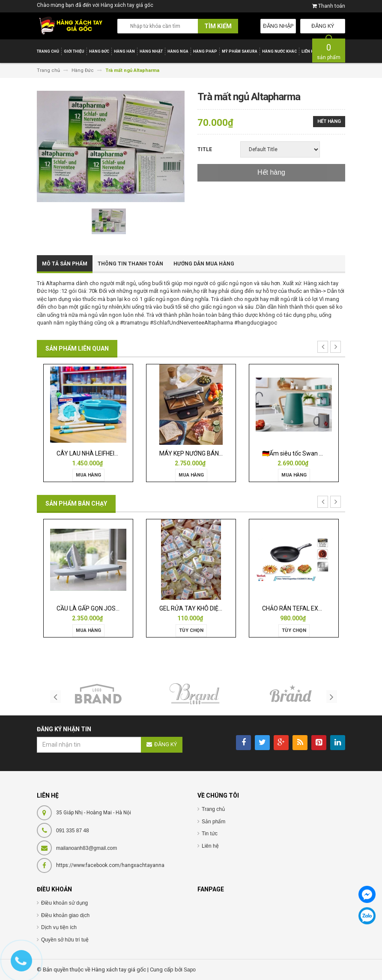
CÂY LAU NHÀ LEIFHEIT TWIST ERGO (105, 453)
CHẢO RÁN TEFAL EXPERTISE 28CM (310, 608)
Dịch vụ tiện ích (59, 927)
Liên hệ (210, 846)
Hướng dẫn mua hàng (204, 264)
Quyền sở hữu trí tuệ (65, 940)
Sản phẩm (213, 822)
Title (205, 149)
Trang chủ (213, 809)
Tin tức (210, 834)
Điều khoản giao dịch (65, 915)
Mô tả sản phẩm (65, 264)
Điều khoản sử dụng (64, 903)
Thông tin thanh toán (130, 264)
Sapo (190, 970)
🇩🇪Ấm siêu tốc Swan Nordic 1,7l (304, 453)
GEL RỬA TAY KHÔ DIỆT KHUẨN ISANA (210, 608)
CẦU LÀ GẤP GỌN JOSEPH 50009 (101, 608)
